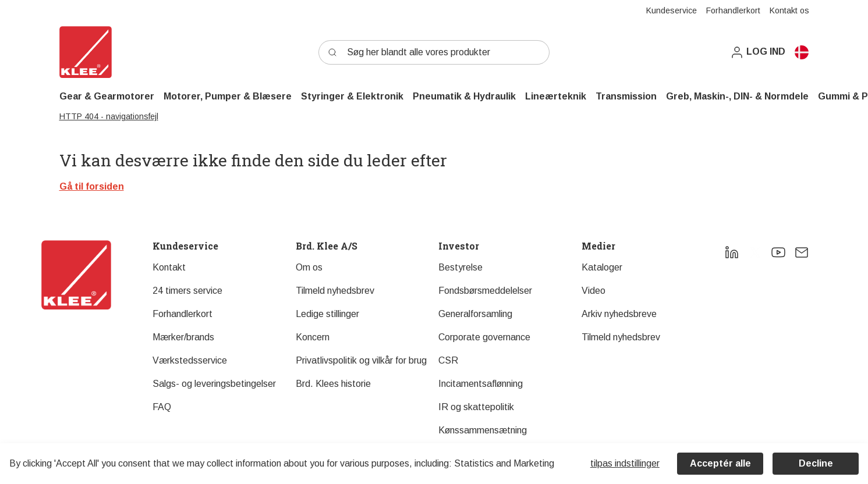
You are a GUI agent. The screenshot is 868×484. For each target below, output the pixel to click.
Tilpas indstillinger (625, 463)
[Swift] (86, 52)
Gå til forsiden (92, 186)
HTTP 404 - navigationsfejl (109, 116)
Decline (816, 463)
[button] (758, 52)
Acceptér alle (720, 463)
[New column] (76, 275)
